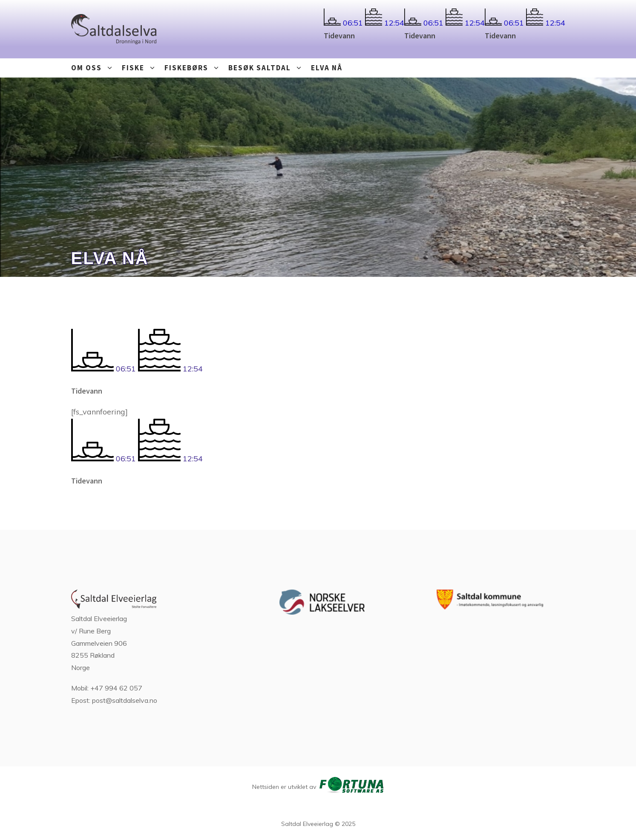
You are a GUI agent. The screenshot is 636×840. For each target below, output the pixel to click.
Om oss (94, 68)
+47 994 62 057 (116, 688)
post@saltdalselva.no (125, 700)
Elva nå (327, 68)
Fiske (141, 68)
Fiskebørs (194, 68)
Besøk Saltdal (268, 68)
